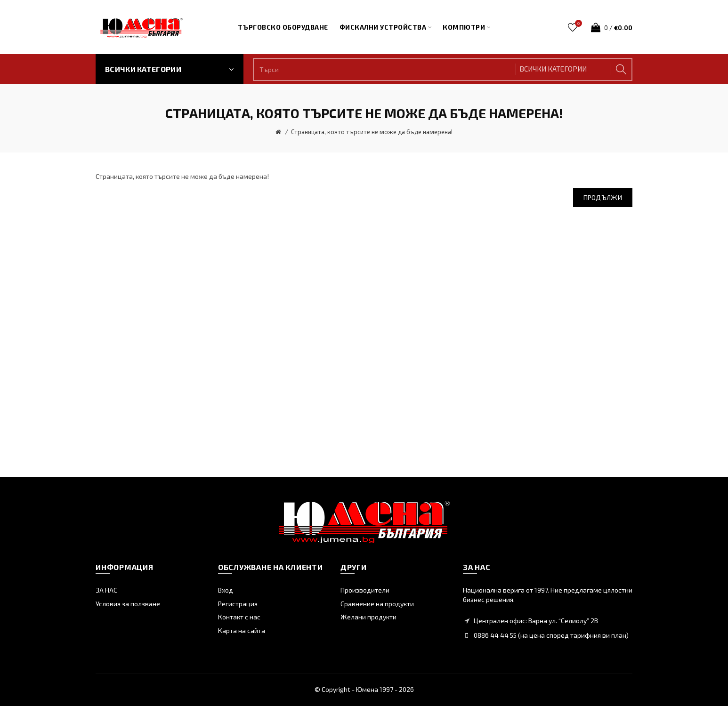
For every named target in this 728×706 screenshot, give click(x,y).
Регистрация (238, 604)
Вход (226, 590)
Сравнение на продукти (377, 604)
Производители (365, 590)
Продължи (603, 197)
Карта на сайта (242, 630)
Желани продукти (368, 617)
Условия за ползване (128, 604)
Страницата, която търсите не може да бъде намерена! (372, 132)
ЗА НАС (106, 590)
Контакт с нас (239, 617)
